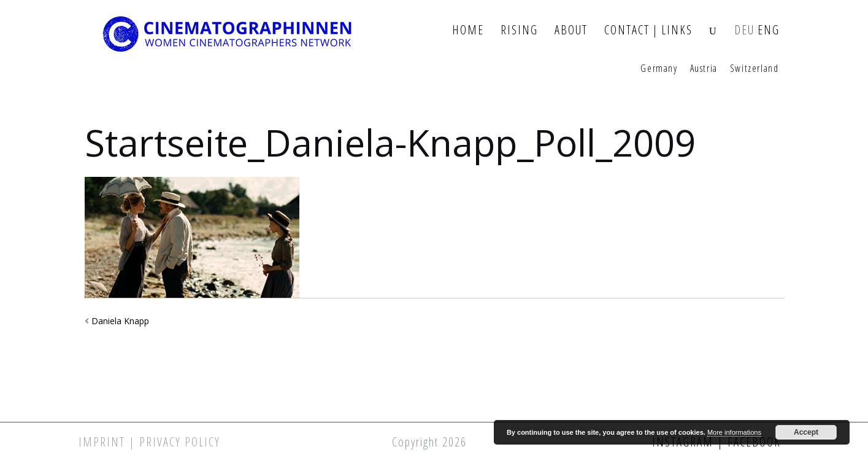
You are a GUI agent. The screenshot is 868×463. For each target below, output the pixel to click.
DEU (744, 30)
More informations (734, 432)
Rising (519, 30)
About (571, 30)
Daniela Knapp (120, 321)
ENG (769, 30)
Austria (704, 69)
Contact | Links (648, 30)
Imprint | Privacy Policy (149, 442)
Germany (659, 69)
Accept (806, 432)
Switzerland (755, 69)
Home (468, 30)
